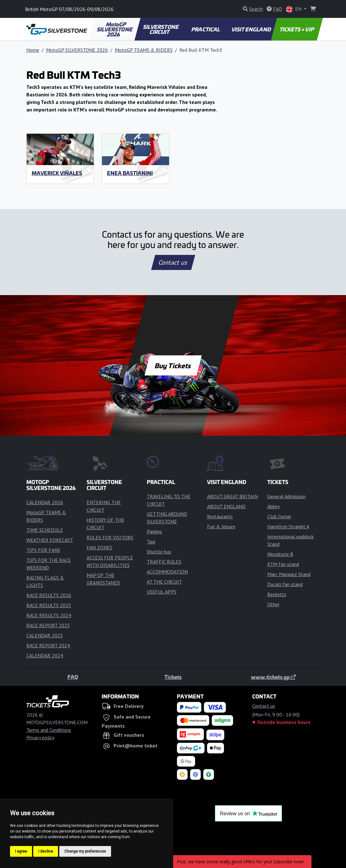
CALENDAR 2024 (45, 655)
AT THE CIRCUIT (164, 582)
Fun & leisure (221, 526)
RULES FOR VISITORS (110, 537)
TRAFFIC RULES (164, 562)
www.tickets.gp (273, 677)
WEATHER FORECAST (50, 540)
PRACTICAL (206, 29)
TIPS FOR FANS (43, 550)
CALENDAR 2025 (45, 635)
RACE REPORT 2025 (48, 625)
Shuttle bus (159, 552)
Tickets (173, 677)
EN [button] (294, 9)
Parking (154, 531)
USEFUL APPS (162, 592)
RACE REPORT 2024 (48, 645)
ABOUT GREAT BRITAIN (232, 496)
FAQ (73, 677)
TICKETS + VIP (297, 29)
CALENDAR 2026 (45, 502)
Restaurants (220, 516)
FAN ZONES (99, 547)
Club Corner (279, 516)
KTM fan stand (283, 564)
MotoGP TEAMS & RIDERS (144, 50)
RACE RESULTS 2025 (49, 605)
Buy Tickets (173, 365)
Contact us (173, 262)
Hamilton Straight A (288, 526)
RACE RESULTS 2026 (49, 595)
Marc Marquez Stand (289, 574)
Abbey (274, 506)
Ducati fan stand (285, 584)
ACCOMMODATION (167, 572)
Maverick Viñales (57, 173)
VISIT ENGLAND (251, 29)
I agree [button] (21, 851)
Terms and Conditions (49, 730)
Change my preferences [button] (85, 851)
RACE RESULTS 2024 (49, 615)
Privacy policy (40, 737)
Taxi (151, 542)
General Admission (286, 496)
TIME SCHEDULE (45, 530)
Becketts (277, 594)
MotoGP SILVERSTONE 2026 (115, 29)
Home (33, 50)
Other (273, 604)
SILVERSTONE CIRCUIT (161, 29)
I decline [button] (46, 851)
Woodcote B (280, 554)
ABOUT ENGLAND (226, 506)
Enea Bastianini (130, 173)
